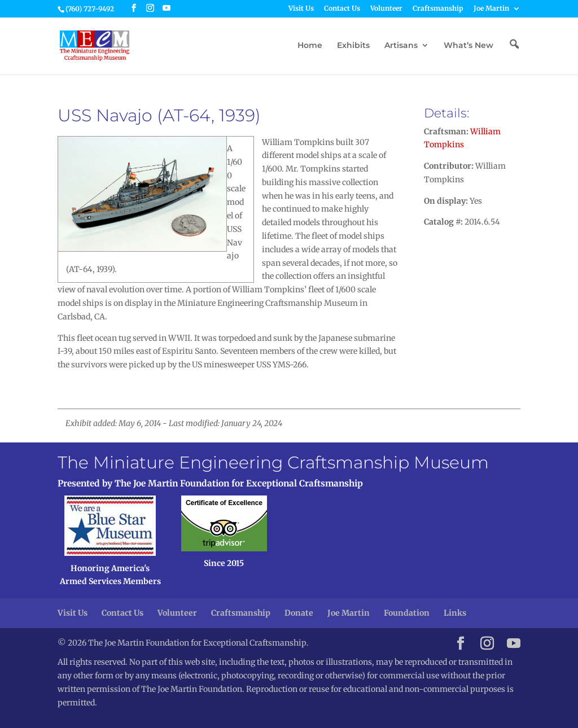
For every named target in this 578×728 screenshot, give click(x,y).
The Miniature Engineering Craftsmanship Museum (273, 462)
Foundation (407, 613)
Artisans (401, 46)
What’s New (468, 46)
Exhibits (353, 46)
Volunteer (386, 9)
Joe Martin (491, 9)
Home (310, 46)
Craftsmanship (438, 9)
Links (455, 613)
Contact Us (342, 9)
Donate (299, 613)
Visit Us (301, 9)
